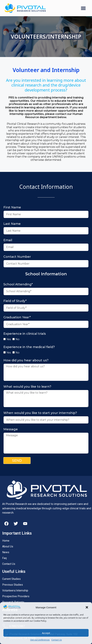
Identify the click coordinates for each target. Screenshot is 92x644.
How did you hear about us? (26, 360)
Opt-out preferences (40, 640)
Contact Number (17, 257)
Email (8, 240)
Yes (9, 339)
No (17, 339)
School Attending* (18, 284)
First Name (12, 207)
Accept (46, 633)
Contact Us (57, 640)
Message (11, 429)
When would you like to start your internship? (40, 413)
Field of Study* (15, 301)
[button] (87, 607)
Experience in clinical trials (25, 334)
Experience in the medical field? (29, 347)
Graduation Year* (17, 317)
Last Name (12, 224)
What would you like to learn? (27, 387)
